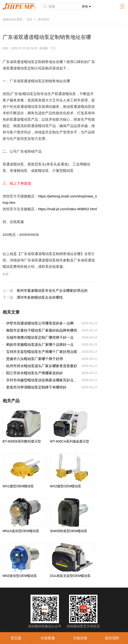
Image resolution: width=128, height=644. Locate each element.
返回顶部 (112, 638)
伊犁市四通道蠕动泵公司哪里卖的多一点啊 (40, 323)
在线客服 (48, 638)
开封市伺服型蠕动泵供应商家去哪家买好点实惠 (43, 380)
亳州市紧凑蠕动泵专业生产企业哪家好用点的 (52, 290)
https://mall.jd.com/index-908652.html (67, 209)
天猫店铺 (80, 638)
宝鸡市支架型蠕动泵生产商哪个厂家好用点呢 (42, 352)
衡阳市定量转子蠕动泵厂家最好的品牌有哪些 (42, 330)
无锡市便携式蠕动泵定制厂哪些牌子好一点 (40, 337)
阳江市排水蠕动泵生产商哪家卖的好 (35, 373)
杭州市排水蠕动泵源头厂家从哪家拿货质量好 (42, 366)
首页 (29, 19)
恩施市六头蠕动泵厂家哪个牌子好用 (35, 359)
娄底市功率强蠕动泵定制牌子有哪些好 (36, 387)
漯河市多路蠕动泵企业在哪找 (40, 297)
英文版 (16, 638)
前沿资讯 (44, 19)
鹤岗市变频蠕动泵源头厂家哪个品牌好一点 (40, 345)
